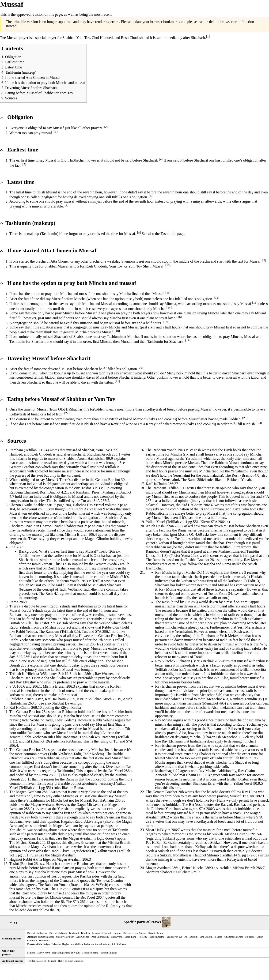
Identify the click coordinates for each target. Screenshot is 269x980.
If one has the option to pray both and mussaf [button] (72, 283)
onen (126, 834)
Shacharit (198, 38)
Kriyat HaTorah (52, 944)
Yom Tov (83, 38)
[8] (139, 232)
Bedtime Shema (90, 953)
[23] (245, 418)
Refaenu (143, 937)
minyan (96, 201)
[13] (255, 303)
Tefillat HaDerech (37, 961)
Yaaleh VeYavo (174, 937)
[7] (67, 205)
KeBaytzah (154, 409)
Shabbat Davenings (66, 703)
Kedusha (250, 937)
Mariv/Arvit (44, 953)
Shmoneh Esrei (46, 937)
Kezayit (152, 424)
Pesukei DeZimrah (102, 933)
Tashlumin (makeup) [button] (30, 223)
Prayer (156, 922)
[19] (188, 340)
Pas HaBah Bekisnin (161, 842)
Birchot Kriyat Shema (135, 933)
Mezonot (140, 419)
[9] (264, 260)
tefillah (110, 467)
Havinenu (44, 940)
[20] (140, 368)
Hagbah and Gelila (72, 944)
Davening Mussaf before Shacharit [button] (49, 358)
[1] (208, 36)
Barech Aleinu (157, 937)
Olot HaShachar (73, 160)
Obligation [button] (20, 117)
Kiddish (234, 419)
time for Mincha (170, 454)
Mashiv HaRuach (65, 937)
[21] (117, 381)
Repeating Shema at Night (66, 953)
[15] (19, 317)
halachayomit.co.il (31, 509)
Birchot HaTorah (58, 933)
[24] (259, 423)
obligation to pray (216, 337)
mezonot (179, 424)
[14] (169, 307)
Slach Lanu (130, 937)
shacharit (78, 454)
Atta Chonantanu (100, 937)
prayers (97, 128)
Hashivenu (117, 937)
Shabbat (69, 38)
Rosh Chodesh (132, 38)
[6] (151, 196)
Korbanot (74, 933)
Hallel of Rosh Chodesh (70, 961)
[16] (179, 317)
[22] (67, 413)
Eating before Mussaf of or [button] (61, 399)
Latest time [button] (21, 182)
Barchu (117, 933)
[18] (117, 331)
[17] (166, 322)
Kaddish (85, 933)
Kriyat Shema (155, 933)
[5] (24, 164)
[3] (56, 132)
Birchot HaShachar (37, 933)
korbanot (41, 471)
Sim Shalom (206, 937)
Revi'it (116, 424)
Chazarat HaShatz (234, 937)
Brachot (28, 467)
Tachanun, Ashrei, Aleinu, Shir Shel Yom (105, 944)
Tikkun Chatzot (108, 953)
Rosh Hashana (58, 568)
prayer (24, 38)
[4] (161, 159)
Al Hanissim (191, 937)
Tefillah (31, 450)
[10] (168, 265)
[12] (216, 298)
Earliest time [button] (23, 150)
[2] (106, 127)
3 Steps (218, 937)
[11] (168, 292)
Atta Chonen (60, 261)
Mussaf (115, 323)
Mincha (98, 283)
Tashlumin (49, 234)
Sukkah (217, 834)
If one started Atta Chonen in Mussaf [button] (52, 250)
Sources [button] (17, 441)
